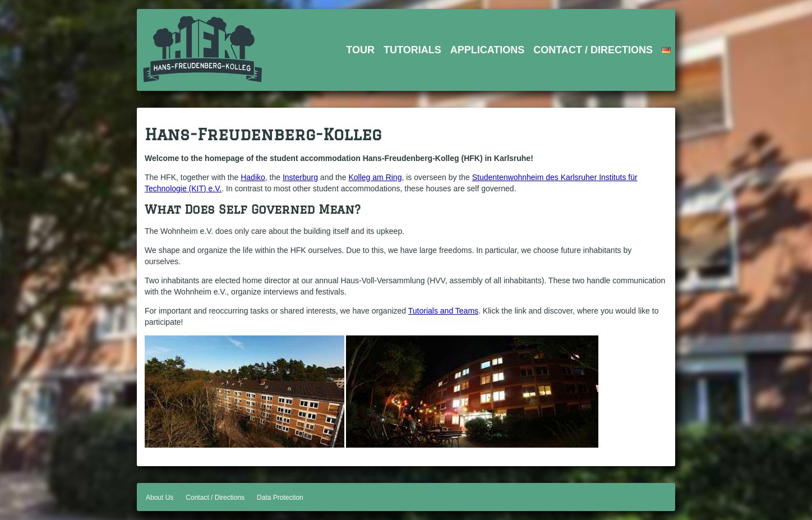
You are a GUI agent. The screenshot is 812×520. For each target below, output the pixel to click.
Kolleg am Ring (375, 177)
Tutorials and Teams (443, 311)
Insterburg (300, 177)
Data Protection (280, 498)
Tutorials (412, 50)
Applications (488, 50)
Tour (360, 50)
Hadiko (253, 177)
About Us (160, 498)
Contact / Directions (593, 50)
